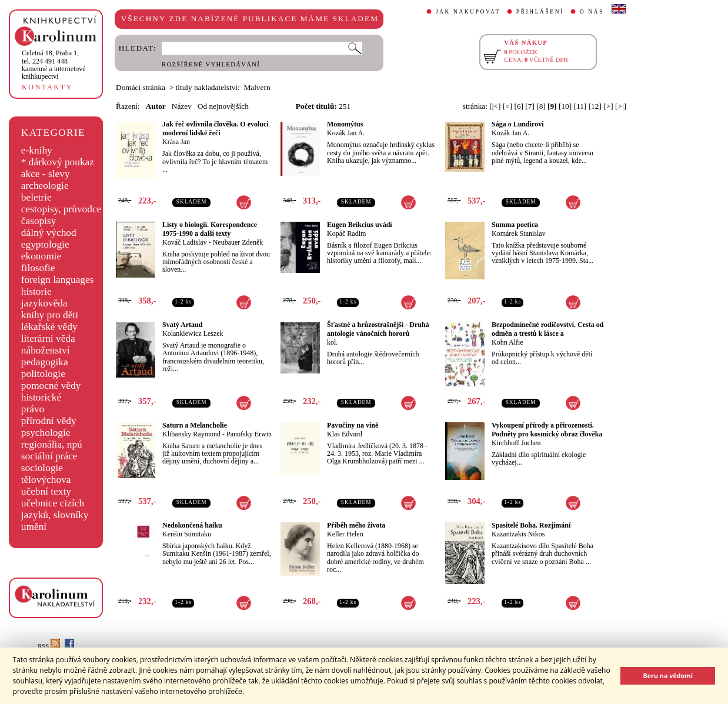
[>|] (621, 106)
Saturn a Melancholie (195, 425)
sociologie (42, 468)
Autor (156, 106)
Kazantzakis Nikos (518, 534)
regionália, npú (52, 444)
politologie (43, 374)
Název (182, 106)
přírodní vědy (49, 421)
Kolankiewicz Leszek (193, 333)
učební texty (46, 491)
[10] (565, 106)
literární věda (48, 338)
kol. (332, 342)
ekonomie (41, 256)
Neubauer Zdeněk (238, 242)
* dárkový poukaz (58, 162)
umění (34, 527)
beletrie (36, 197)
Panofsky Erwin (249, 434)
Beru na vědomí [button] (668, 675)
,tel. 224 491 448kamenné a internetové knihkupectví (54, 65)
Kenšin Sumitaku (187, 534)
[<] (507, 106)
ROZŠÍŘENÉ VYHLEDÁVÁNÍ (211, 64)
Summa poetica (515, 225)
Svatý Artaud (182, 325)
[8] (541, 106)
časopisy (39, 221)
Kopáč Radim (346, 233)
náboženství (46, 350)
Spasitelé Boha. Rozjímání (531, 525)
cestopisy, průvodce (61, 209)
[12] (595, 106)
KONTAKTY (47, 87)
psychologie (46, 433)
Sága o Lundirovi (517, 124)
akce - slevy (46, 174)
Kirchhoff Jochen (516, 443)
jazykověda (44, 303)
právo (33, 409)
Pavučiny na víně (353, 425)
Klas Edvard (345, 434)
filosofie (38, 268)
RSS (49, 646)
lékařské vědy (49, 327)
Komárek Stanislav (519, 233)
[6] (519, 106)
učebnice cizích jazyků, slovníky (55, 509)
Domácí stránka (141, 87)
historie (36, 291)
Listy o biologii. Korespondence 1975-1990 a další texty (210, 229)
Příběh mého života (356, 525)
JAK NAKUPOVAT (468, 12)
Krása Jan (176, 142)
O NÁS (592, 12)
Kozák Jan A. (346, 133)
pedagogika (45, 362)
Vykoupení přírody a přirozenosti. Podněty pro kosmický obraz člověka (547, 430)
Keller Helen (345, 534)
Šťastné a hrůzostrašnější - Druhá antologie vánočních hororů (378, 329)
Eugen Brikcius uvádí (360, 225)
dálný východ (49, 233)
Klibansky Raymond (191, 434)
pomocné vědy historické (51, 391)
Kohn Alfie (507, 342)
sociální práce (49, 456)
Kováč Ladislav (185, 242)
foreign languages (58, 280)
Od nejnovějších (223, 106)
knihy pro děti (50, 315)
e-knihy (37, 150)
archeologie (45, 186)
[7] (530, 106)
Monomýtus (345, 124)
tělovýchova (46, 480)
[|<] (495, 106)
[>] (608, 106)
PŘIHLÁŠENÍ (540, 12)
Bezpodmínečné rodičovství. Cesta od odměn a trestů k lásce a (547, 329)
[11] (580, 106)
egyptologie (45, 244)
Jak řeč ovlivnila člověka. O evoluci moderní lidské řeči (216, 129)
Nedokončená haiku (192, 525)
